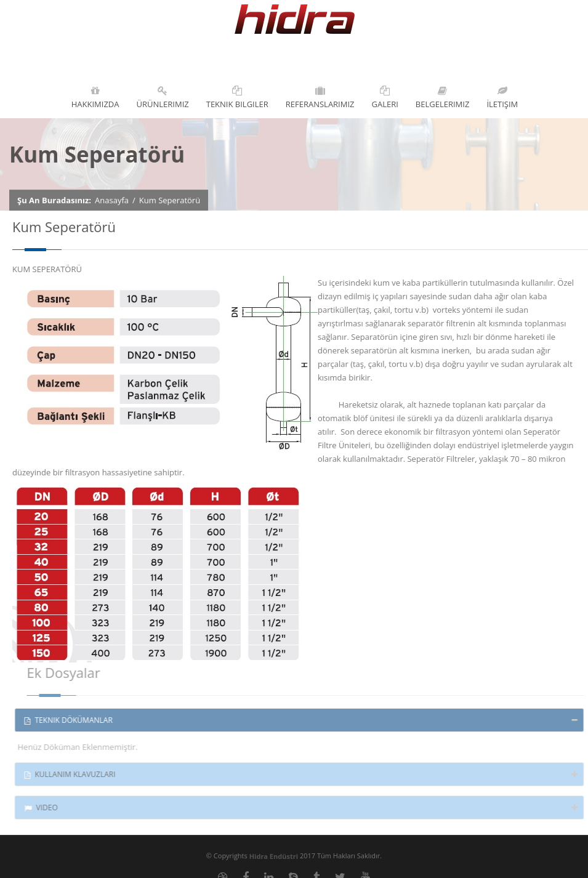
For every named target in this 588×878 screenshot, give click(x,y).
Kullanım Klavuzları (73, 774)
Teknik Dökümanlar (71, 720)
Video (44, 808)
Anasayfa (112, 200)
